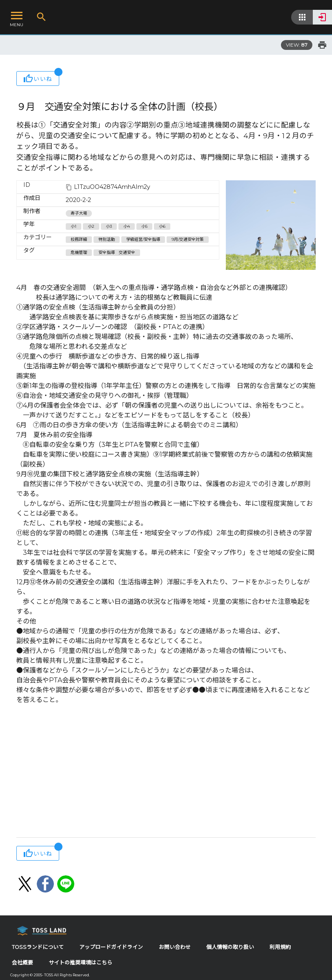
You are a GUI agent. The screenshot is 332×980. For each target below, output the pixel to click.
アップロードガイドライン (111, 947)
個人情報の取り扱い (230, 947)
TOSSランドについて (38, 947)
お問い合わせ (175, 947)
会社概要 (22, 963)
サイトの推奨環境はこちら (80, 963)
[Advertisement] (166, 772)
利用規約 (280, 947)
